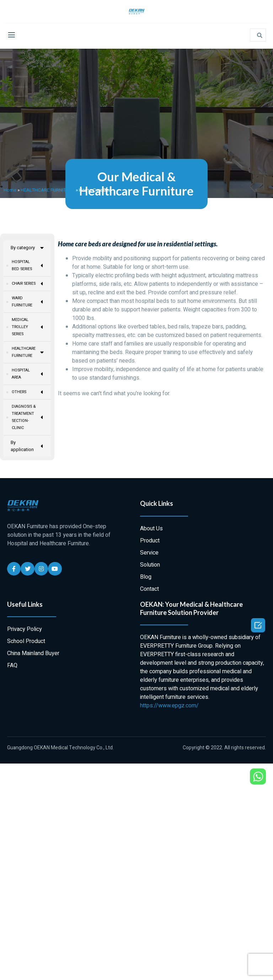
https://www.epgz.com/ (169, 707)
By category (27, 248)
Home (10, 190)
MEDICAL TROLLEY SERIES (28, 327)
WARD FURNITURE (28, 302)
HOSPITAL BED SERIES (28, 266)
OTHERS (28, 393)
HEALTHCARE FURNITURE (48, 190)
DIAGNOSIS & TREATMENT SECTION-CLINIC (28, 418)
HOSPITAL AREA (28, 375)
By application (27, 447)
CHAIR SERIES (28, 284)
